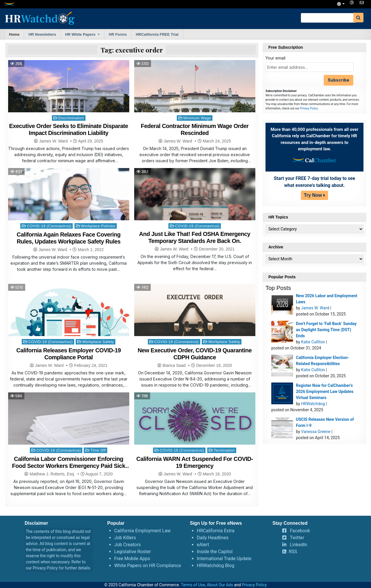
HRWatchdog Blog (215, 566)
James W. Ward (53, 141)
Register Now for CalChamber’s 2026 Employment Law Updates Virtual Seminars (325, 392)
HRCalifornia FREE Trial (157, 34)
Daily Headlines (213, 538)
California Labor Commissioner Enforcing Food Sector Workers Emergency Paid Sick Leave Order (69, 466)
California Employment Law (142, 531)
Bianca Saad (174, 365)
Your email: (276, 58)
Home (14, 34)
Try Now (313, 195)
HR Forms (118, 34)
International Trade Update (224, 559)
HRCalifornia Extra (216, 531)
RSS (293, 552)
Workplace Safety (98, 342)
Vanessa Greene (316, 432)
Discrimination (71, 118)
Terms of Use (193, 585)
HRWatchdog (313, 404)
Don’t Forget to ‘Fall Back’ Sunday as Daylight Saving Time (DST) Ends (326, 330)
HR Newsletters (42, 34)
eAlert (203, 545)
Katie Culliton (313, 342)
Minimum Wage (197, 118)
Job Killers (125, 538)
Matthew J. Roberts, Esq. (52, 474)
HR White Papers (80, 34)
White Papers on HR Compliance (148, 566)
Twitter (297, 538)
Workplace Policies (98, 226)
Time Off (98, 450)
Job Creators (128, 545)
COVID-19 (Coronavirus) (49, 226)
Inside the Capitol (215, 552)
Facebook (300, 531)
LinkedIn (299, 545)
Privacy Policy (309, 108)
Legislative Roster (132, 552)
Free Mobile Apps (132, 559)
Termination (224, 450)
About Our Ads (220, 585)
